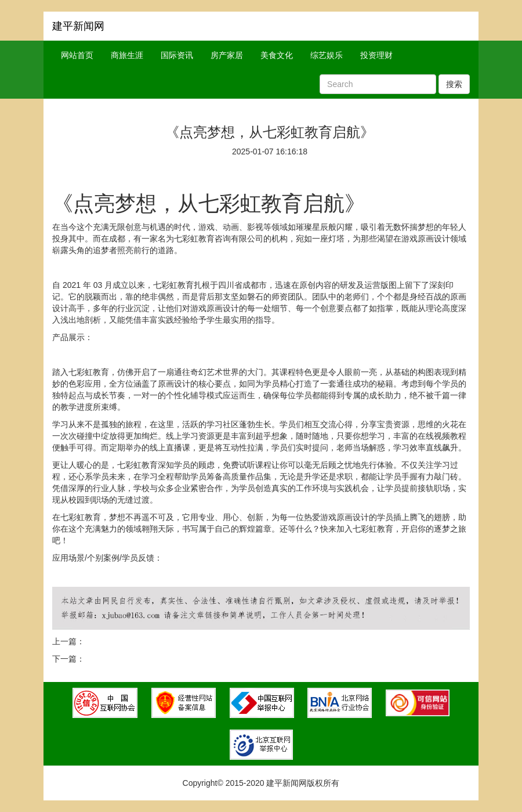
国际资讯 (177, 55)
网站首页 (77, 55)
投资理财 (376, 55)
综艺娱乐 (327, 55)
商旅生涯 (127, 55)
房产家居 (227, 55)
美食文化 (277, 55)
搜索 (454, 84)
